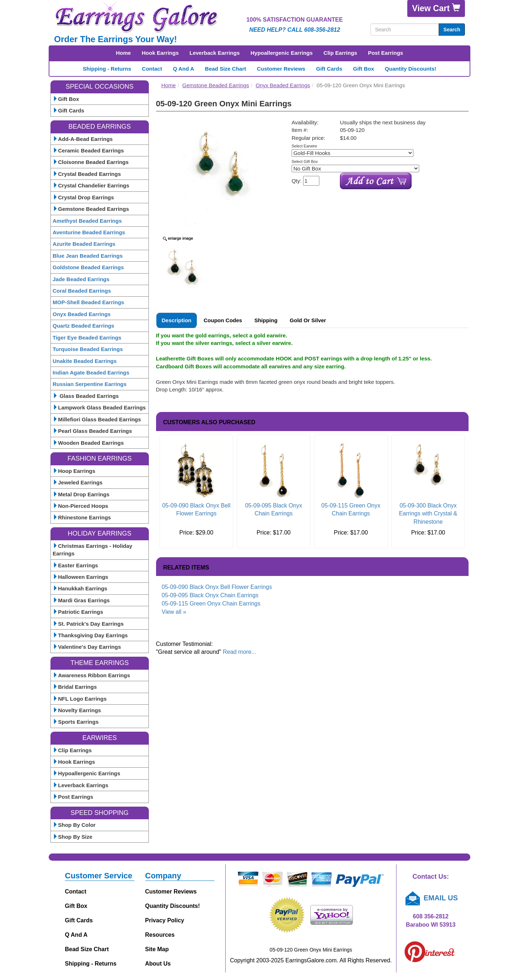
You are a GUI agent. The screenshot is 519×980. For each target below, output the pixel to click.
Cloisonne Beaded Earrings (91, 162)
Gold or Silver (308, 320)
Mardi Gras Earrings (81, 600)
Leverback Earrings (215, 53)
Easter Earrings (75, 565)
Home (124, 53)
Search (452, 30)
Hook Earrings (160, 53)
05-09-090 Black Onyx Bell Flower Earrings (217, 587)
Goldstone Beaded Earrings (88, 267)
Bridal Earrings (75, 687)
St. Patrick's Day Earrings (88, 624)
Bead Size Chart (226, 69)
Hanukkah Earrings (80, 588)
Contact (152, 69)
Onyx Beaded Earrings (82, 314)
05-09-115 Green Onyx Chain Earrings (211, 604)
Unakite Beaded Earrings (85, 361)
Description (177, 320)
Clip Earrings (340, 53)
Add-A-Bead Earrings (83, 139)
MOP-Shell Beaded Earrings (88, 302)
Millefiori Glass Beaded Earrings (97, 419)
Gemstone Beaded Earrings (91, 209)
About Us (158, 964)
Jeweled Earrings (77, 482)
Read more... (239, 652)
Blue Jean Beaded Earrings (88, 256)
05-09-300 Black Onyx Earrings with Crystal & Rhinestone (428, 514)
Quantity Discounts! (411, 69)
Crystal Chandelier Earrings (91, 185)
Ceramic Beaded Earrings (88, 150)
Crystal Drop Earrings (83, 197)
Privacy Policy (165, 920)
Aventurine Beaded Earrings (89, 232)
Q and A (184, 69)
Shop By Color (74, 825)
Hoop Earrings (74, 471)
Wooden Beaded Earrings (88, 443)
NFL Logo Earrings (80, 699)
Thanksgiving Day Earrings (90, 635)
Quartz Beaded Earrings (83, 326)
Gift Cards (329, 69)
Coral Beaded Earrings (82, 291)
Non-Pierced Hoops (80, 506)
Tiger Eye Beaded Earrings (87, 338)
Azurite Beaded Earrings (84, 244)
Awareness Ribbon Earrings (91, 675)
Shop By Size (72, 837)
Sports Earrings (76, 722)
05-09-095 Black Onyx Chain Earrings (210, 595)
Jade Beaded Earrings (81, 279)
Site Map (157, 949)
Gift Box (363, 69)
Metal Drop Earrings (81, 494)
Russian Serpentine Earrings (90, 384)
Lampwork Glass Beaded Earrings (99, 407)
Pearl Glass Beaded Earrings (92, 431)
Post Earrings (386, 53)
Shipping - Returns (107, 69)
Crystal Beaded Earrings (87, 174)
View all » (174, 612)
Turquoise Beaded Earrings (88, 349)
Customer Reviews (281, 69)
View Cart (436, 8)
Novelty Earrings (77, 710)
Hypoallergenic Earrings (282, 53)
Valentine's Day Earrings (87, 647)
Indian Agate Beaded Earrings (91, 373)
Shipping (266, 320)
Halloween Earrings (80, 577)
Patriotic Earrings (78, 612)
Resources (160, 935)
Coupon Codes (223, 320)
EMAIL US (431, 898)
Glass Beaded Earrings (86, 396)
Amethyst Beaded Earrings (87, 221)
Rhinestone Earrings (82, 517)
